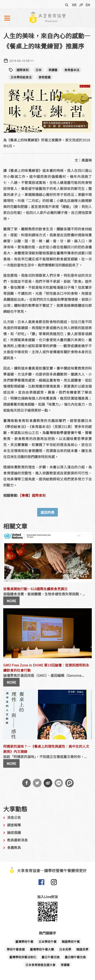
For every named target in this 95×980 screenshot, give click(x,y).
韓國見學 (82, 949)
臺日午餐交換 (51, 957)
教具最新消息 (17, 840)
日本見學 (65, 949)
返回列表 (47, 512)
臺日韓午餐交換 (75, 957)
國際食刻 (23, 70)
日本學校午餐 (47, 942)
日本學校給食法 (21, 77)
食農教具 (14, 847)
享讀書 (53, 70)
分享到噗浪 (69, 783)
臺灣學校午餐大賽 (42, 949)
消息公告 (14, 817)
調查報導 (14, 825)
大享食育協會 (41, 883)
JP (81, 5)
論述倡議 (14, 832)
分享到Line (59, 783)
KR (74, 5)
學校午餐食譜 (16, 949)
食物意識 (44, 77)
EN (88, 5)
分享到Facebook (26, 783)
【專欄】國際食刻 (32, 495)
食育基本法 (72, 70)
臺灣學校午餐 (24, 942)
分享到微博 (48, 783)
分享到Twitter (37, 783)
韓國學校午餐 (71, 942)
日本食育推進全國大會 (40, 965)
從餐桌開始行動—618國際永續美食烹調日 (35, 589)
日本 (38, 70)
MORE (11, 601)
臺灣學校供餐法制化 (23, 957)
